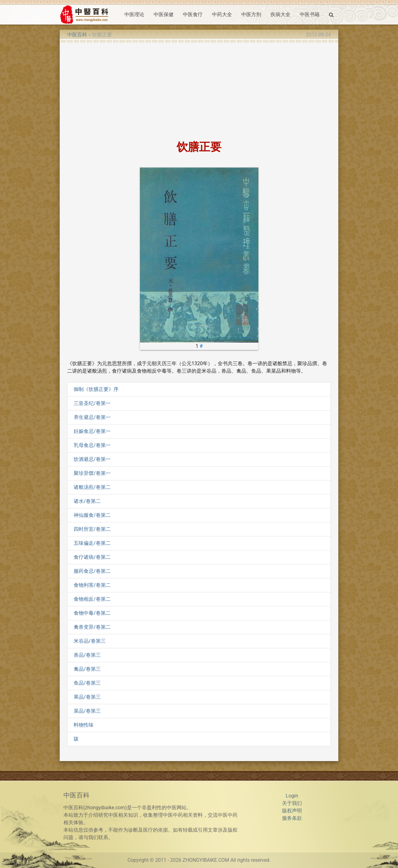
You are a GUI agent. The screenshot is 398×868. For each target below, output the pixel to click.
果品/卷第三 (87, 697)
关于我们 (292, 803)
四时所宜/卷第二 (92, 529)
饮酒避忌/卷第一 (92, 459)
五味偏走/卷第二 (92, 543)
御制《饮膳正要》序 (96, 389)
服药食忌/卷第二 (92, 571)
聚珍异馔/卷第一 (92, 473)
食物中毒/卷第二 (92, 613)
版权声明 (292, 811)
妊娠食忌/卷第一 (92, 431)
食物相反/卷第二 (92, 599)
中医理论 (134, 14)
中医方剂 (251, 14)
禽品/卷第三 (87, 669)
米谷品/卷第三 (90, 641)
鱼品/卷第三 (87, 683)
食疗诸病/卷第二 (92, 557)
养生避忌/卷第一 (92, 417)
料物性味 (84, 725)
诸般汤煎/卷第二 (92, 487)
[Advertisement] (199, 90)
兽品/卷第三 (87, 655)
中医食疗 (193, 14)
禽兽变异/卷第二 (92, 627)
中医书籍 (310, 14)
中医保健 (164, 14)
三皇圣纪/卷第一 (92, 403)
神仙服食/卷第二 (92, 515)
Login (292, 796)
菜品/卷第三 (87, 711)
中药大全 (222, 14)
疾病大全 (280, 14)
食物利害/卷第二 (92, 585)
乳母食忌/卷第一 (92, 445)
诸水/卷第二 (87, 501)
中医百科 (77, 35)
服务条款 (292, 818)
